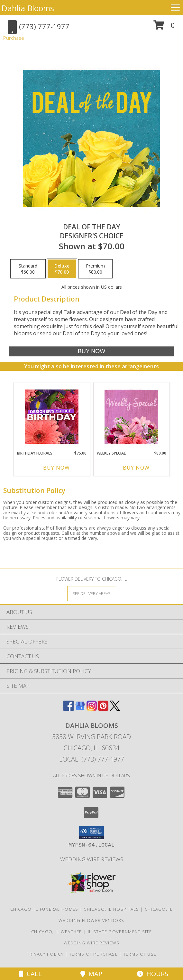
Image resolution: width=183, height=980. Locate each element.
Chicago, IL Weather (57, 932)
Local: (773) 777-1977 (92, 759)
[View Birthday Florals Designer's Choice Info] (52, 417)
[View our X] (115, 709)
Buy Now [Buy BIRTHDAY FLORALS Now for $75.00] (56, 468)
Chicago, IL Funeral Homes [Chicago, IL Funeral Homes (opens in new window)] (44, 909)
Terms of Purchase (93, 954)
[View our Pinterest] (103, 709)
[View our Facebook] (69, 709)
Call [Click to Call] (31, 974)
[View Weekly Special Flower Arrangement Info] (131, 417)
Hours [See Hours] (152, 974)
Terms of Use (140, 954)
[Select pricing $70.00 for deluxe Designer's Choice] (62, 269)
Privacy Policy (45, 954)
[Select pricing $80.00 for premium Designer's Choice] (95, 269)
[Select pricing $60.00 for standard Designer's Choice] (28, 269)
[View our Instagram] (92, 709)
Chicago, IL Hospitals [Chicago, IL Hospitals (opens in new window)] (111, 909)
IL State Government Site (120, 932)
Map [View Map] (91, 974)
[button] (164, 27)
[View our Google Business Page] (80, 709)
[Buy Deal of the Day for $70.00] (91, 351)
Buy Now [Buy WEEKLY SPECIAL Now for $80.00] (136, 468)
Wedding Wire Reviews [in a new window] (92, 859)
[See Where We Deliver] (92, 593)
